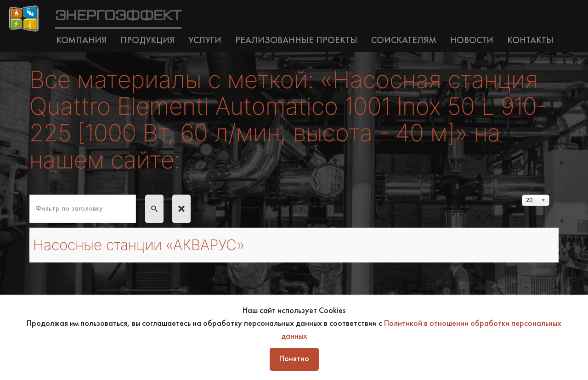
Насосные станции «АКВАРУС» (139, 245)
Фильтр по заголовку (30, 195)
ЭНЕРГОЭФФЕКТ (118, 16)
